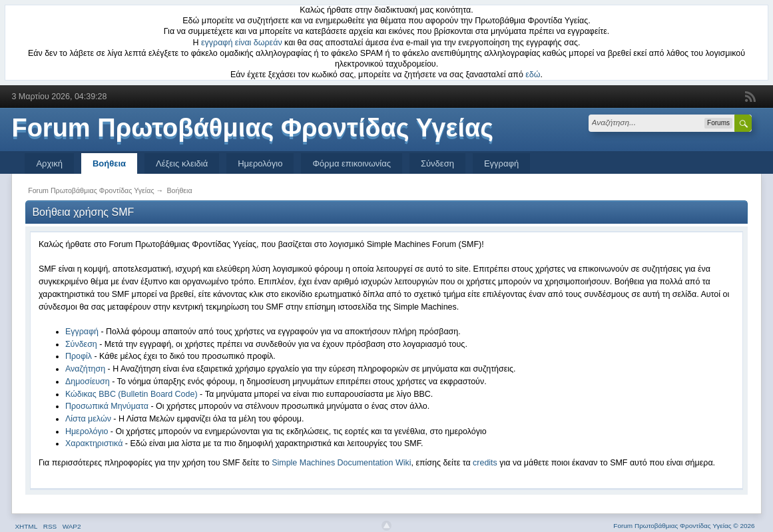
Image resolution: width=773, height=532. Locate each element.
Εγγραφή (501, 163)
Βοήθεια (109, 163)
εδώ (533, 75)
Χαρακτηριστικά (94, 443)
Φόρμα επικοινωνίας (352, 163)
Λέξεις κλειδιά (182, 163)
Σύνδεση (437, 163)
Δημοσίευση (88, 382)
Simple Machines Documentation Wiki (341, 463)
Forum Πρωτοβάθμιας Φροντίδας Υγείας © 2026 (684, 526)
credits (485, 463)
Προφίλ (79, 356)
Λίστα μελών (88, 419)
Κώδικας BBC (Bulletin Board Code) (131, 394)
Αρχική (49, 163)
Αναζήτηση (85, 369)
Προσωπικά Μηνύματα (107, 406)
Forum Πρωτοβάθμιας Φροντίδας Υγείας (252, 128)
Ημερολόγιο (260, 163)
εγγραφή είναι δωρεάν (242, 43)
